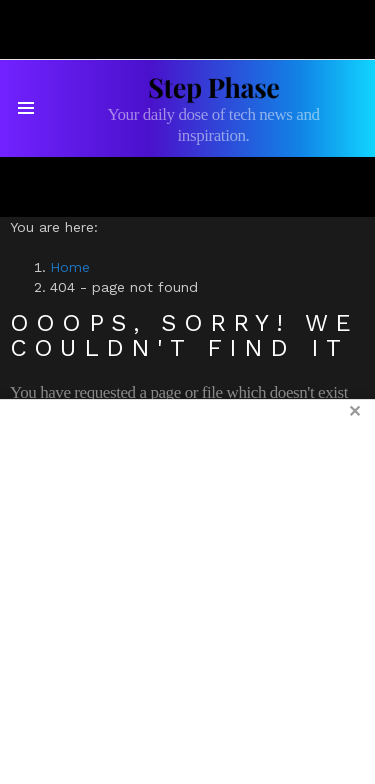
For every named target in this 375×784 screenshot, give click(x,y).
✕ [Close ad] (354, 411)
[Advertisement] (187, 591)
